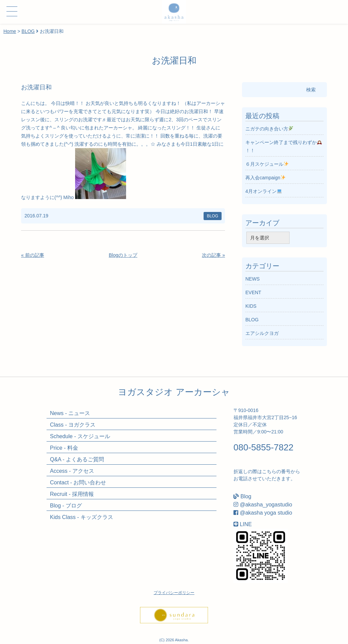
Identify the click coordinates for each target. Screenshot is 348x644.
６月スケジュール (267, 164)
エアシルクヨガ (262, 333)
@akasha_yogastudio (266, 505)
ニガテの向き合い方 (269, 129)
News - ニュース (70, 413)
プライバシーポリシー (174, 593)
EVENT (253, 292)
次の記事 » (213, 255)
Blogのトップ (123, 255)
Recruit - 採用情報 (72, 494)
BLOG (28, 31)
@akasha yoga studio (266, 513)
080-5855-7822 (263, 447)
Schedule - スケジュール (80, 436)
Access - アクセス (72, 471)
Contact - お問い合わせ (78, 482)
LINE (246, 524)
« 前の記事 (33, 255)
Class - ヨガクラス (73, 425)
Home (10, 31)
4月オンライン (264, 191)
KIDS (251, 306)
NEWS (253, 279)
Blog (246, 496)
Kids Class (82, 517)
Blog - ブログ (66, 506)
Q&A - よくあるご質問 (77, 459)
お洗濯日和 (36, 87)
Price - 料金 (64, 448)
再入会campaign (265, 178)
